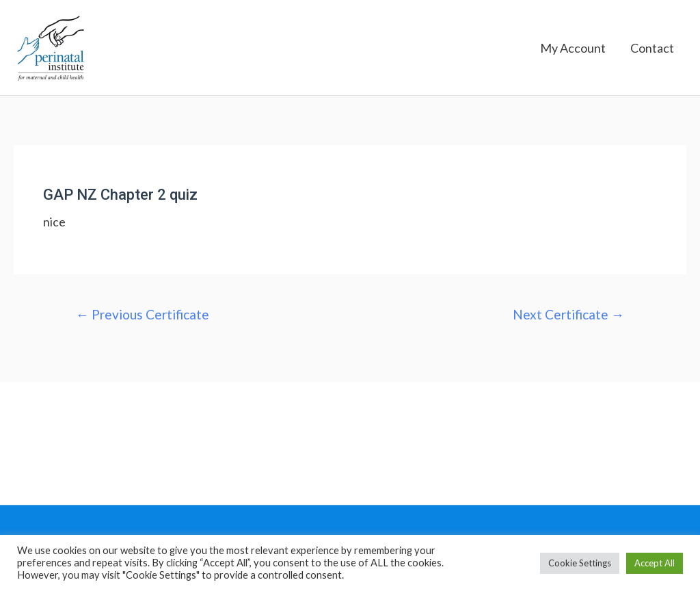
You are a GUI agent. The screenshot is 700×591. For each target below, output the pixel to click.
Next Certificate (568, 314)
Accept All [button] (655, 563)
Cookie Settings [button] (580, 563)
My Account (573, 48)
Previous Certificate (143, 314)
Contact (652, 48)
